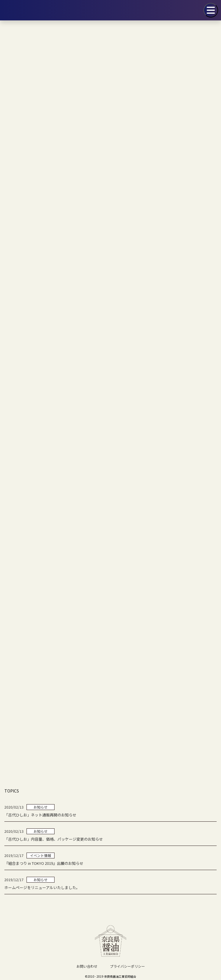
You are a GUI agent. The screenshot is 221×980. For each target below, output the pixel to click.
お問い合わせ (87, 966)
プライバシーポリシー (127, 966)
